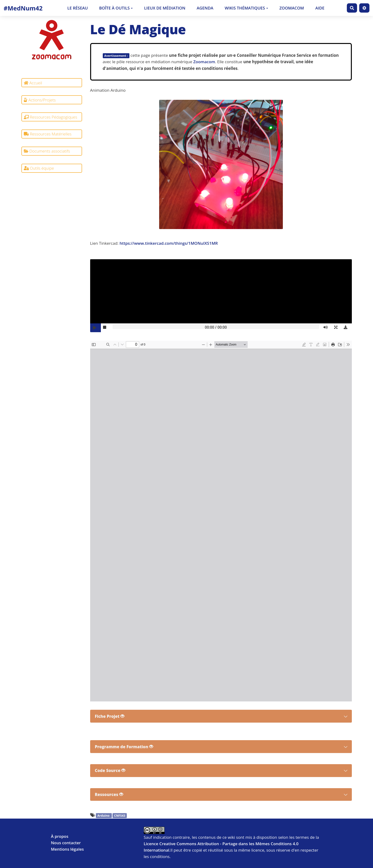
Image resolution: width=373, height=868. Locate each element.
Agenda (205, 8)
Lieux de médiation (165, 8)
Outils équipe (39, 168)
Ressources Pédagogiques (50, 117)
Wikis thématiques (246, 8)
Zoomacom (292, 8)
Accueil (33, 83)
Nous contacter (66, 843)
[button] (337, 328)
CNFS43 (120, 816)
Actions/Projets (40, 100)
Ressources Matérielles (48, 134)
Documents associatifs (47, 151)
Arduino (104, 816)
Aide (320, 8)
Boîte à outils (116, 8)
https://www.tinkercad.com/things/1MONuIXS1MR (169, 243)
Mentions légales (67, 849)
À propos (60, 836)
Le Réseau (78, 8)
